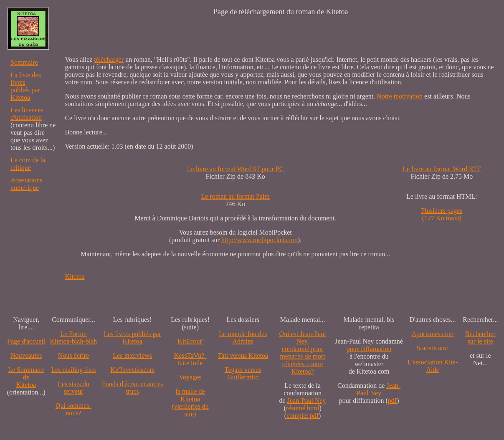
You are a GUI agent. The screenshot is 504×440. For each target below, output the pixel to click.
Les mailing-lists (73, 370)
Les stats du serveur (73, 388)
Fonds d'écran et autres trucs (132, 388)
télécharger (109, 59)
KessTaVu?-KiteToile (190, 359)
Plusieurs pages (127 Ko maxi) (442, 214)
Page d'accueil (26, 341)
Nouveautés (26, 355)
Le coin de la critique (28, 164)
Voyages (190, 377)
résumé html (303, 408)
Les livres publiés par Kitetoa (133, 338)
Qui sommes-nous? (73, 409)
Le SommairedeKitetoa (26, 377)
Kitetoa (75, 277)
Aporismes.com (433, 334)
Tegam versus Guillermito (243, 373)
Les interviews (132, 355)
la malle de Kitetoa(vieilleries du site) (190, 403)
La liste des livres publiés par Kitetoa (26, 86)
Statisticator (433, 348)
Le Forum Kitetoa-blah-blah (74, 338)
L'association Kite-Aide (433, 366)
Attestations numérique (26, 184)
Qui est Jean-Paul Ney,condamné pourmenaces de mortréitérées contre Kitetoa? (303, 353)
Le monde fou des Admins (243, 338)
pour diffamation (369, 349)
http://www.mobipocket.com (260, 240)
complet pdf (303, 416)
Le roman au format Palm (235, 196)
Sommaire (24, 62)
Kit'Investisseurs (132, 370)
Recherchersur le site (480, 338)
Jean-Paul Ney (307, 401)
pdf (392, 401)
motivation (408, 96)
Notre (384, 96)
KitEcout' (190, 341)
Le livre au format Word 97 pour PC (236, 169)
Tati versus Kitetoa (243, 355)
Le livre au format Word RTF (442, 169)
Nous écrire (73, 355)
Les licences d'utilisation (27, 114)
